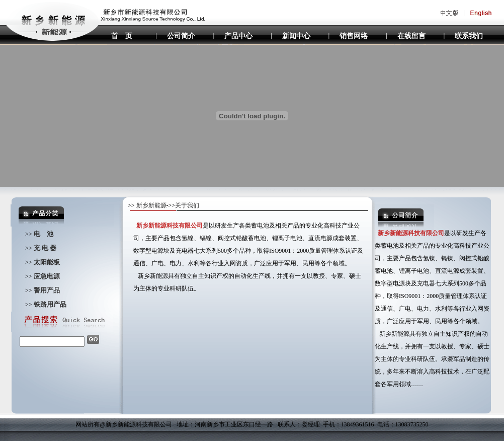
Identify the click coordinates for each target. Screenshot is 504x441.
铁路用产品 (50, 304)
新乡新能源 (151, 205)
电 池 (44, 234)
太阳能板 (47, 262)
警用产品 (48, 290)
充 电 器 (45, 248)
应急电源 (47, 276)
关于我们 (187, 205)
